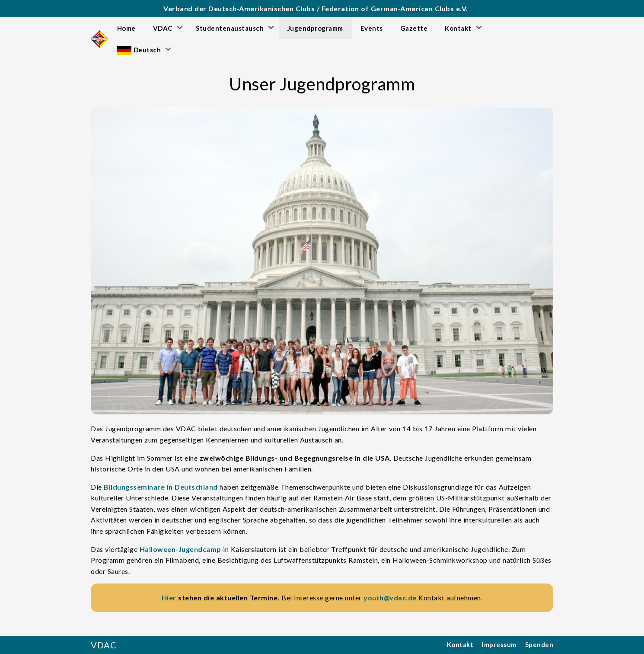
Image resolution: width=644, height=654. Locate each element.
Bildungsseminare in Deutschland (161, 487)
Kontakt (458, 28)
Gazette (414, 28)
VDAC (163, 28)
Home (126, 28)
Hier (169, 598)
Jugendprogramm (315, 28)
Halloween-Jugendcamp (180, 549)
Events (372, 28)
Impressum (499, 644)
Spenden (539, 644)
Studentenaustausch (230, 28)
